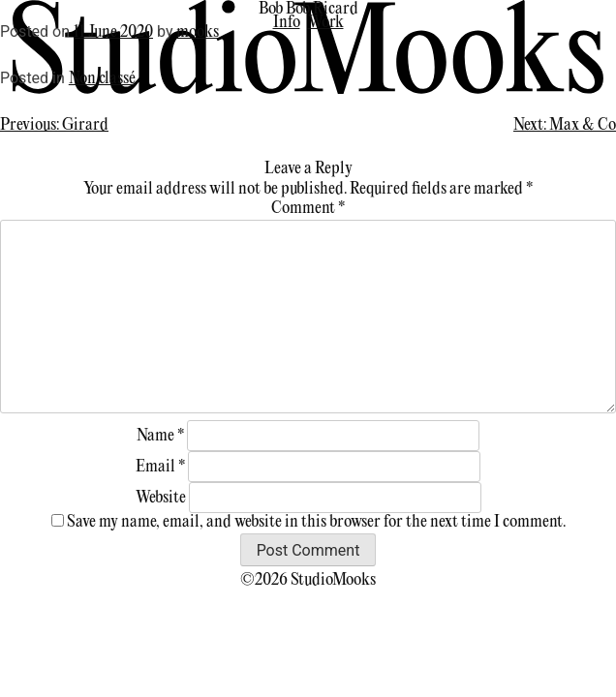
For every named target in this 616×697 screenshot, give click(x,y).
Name (160, 436)
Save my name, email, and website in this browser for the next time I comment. (316, 522)
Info (287, 23)
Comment (308, 209)
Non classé (102, 79)
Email (160, 467)
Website (161, 498)
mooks (198, 32)
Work (326, 23)
